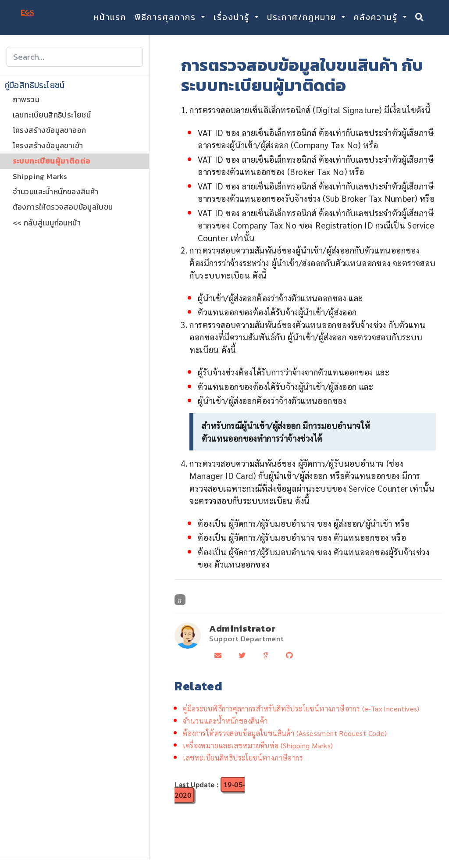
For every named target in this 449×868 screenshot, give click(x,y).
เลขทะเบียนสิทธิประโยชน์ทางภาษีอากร (243, 758)
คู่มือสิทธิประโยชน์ (35, 86)
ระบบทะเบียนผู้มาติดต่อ (52, 161)
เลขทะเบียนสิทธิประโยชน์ (52, 115)
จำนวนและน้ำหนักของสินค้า (56, 192)
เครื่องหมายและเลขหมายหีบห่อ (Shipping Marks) (258, 745)
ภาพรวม (26, 100)
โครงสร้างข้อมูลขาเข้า (48, 146)
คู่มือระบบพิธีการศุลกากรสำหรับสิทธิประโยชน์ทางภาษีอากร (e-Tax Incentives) (301, 709)
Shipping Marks (40, 176)
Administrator (242, 628)
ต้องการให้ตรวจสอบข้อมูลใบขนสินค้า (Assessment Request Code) (285, 733)
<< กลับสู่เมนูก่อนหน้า (47, 223)
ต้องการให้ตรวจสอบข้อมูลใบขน (63, 207)
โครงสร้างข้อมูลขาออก (50, 130)
